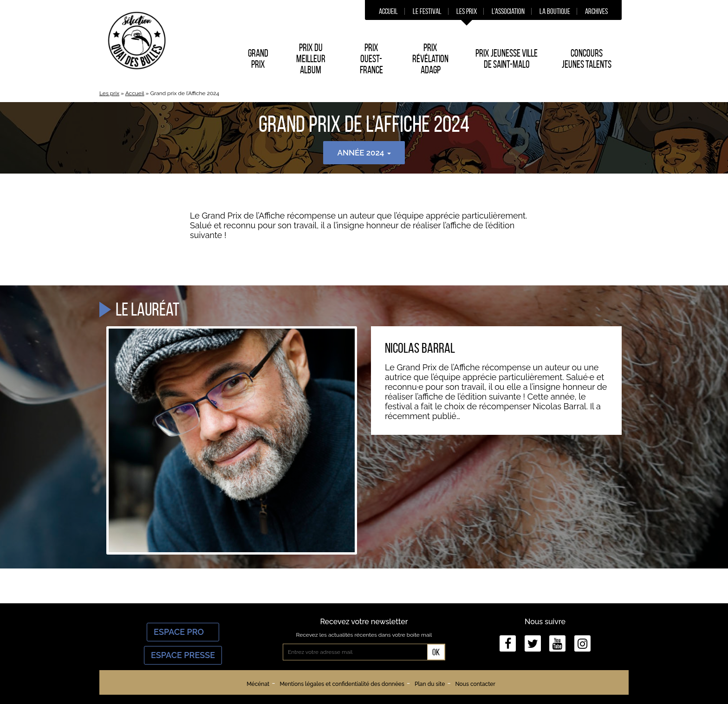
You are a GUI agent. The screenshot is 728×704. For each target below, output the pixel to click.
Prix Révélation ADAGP (430, 58)
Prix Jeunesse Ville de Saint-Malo (507, 58)
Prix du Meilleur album (311, 58)
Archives (596, 11)
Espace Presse (183, 655)
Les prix (467, 11)
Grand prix (258, 58)
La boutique (555, 11)
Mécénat (258, 684)
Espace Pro (183, 632)
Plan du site (430, 684)
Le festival (427, 11)
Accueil (388, 11)
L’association (508, 11)
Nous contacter (475, 684)
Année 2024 (364, 153)
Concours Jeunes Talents (587, 58)
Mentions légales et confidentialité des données (342, 684)
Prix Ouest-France (371, 58)
